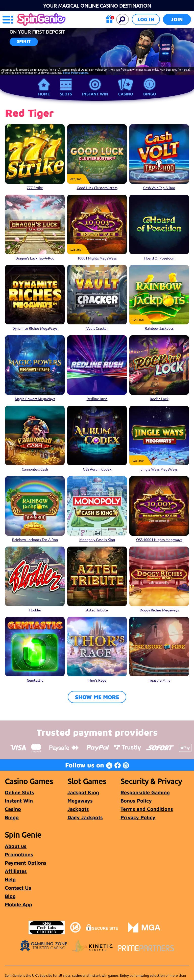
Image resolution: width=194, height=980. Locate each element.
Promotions (19, 854)
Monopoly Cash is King (97, 539)
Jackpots (78, 809)
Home (44, 94)
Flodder (35, 610)
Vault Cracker (97, 328)
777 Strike (35, 188)
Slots (66, 94)
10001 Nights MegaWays (97, 258)
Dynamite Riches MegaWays (35, 328)
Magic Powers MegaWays (35, 399)
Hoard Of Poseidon (159, 258)
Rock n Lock (159, 399)
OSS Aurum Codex (97, 469)
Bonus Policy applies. (76, 72)
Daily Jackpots (85, 817)
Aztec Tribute (97, 610)
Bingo (150, 94)
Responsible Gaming (145, 792)
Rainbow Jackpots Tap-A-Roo (35, 539)
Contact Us (18, 888)
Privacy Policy (138, 817)
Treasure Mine (159, 680)
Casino (126, 94)
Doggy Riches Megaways (159, 610)
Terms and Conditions (147, 809)
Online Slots (19, 792)
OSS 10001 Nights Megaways (159, 539)
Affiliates (16, 871)
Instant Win (95, 94)
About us (16, 846)
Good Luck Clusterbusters (97, 188)
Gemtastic (35, 680)
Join (177, 19)
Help (10, 879)
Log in (146, 19)
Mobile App (18, 904)
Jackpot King (83, 792)
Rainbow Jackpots (159, 328)
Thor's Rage (97, 680)
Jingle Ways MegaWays (159, 469)
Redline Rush (97, 399)
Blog (10, 896)
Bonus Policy (136, 801)
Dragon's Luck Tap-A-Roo (35, 258)
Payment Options (26, 863)
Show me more (97, 697)
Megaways (80, 801)
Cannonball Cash (35, 469)
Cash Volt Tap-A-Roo (159, 188)
